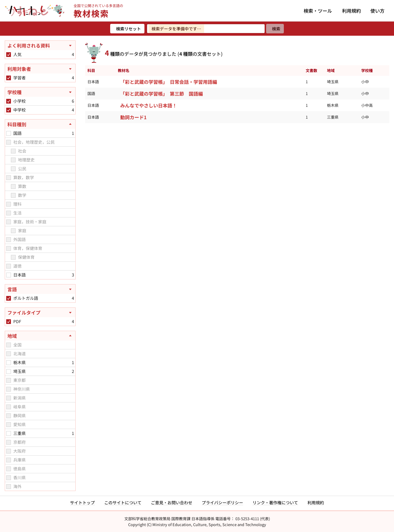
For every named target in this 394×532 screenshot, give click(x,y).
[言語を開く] (40, 289)
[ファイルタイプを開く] (40, 312)
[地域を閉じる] (40, 336)
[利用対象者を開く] (40, 69)
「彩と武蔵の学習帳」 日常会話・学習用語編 (169, 82)
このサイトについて (123, 502)
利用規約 (351, 11)
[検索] (275, 29)
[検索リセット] (127, 29)
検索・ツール (318, 11)
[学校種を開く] (40, 92)
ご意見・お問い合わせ (172, 502)
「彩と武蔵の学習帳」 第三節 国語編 (162, 94)
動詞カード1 (133, 117)
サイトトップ (82, 502)
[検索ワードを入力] (206, 29)
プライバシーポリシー (222, 502)
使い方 (377, 11)
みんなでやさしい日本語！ (149, 105)
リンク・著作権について (275, 502)
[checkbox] (9, 55)
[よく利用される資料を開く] (40, 45)
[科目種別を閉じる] (40, 124)
